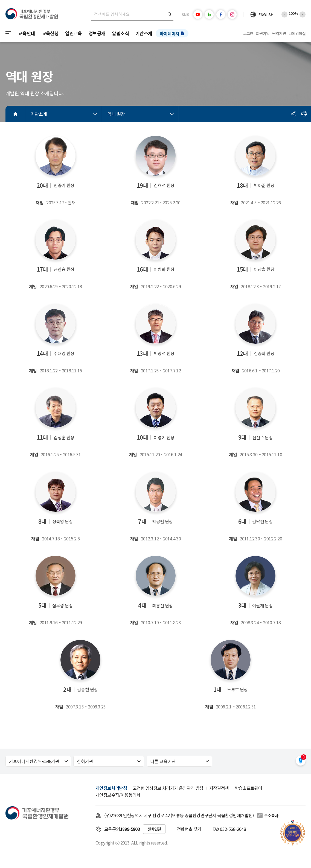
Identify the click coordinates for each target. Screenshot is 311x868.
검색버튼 (170, 14)
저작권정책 (219, 788)
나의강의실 (297, 33)
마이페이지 (170, 33)
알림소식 (120, 33)
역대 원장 (142, 114)
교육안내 (27, 33)
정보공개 (97, 33)
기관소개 (144, 33)
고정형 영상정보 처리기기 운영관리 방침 (168, 788)
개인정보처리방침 (111, 788)
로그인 (248, 33)
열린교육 (74, 33)
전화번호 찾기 (189, 829)
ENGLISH (266, 14)
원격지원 (279, 33)
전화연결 (154, 829)
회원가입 (263, 33)
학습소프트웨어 (248, 788)
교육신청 (50, 33)
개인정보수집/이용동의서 (118, 795)
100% (293, 13)
